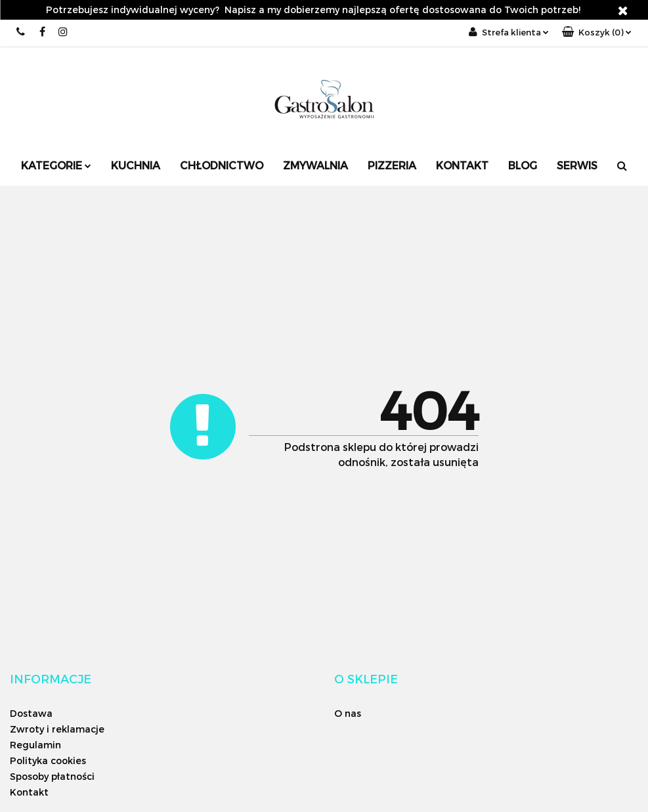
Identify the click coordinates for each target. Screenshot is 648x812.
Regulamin (35, 745)
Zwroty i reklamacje (57, 729)
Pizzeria (392, 165)
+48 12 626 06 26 (21, 32)
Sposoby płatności (52, 776)
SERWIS (577, 165)
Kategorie (56, 165)
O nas (348, 713)
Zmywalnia (315, 165)
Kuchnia (136, 165)
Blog (523, 165)
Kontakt (462, 165)
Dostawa (31, 713)
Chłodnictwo (222, 165)
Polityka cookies (48, 760)
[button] (597, 32)
